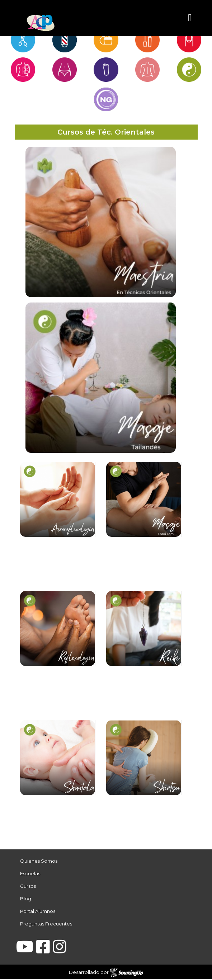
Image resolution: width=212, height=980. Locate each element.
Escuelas (30, 875)
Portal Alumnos (38, 912)
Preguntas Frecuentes (46, 925)
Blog (26, 900)
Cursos (28, 887)
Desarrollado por (106, 974)
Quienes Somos (39, 862)
